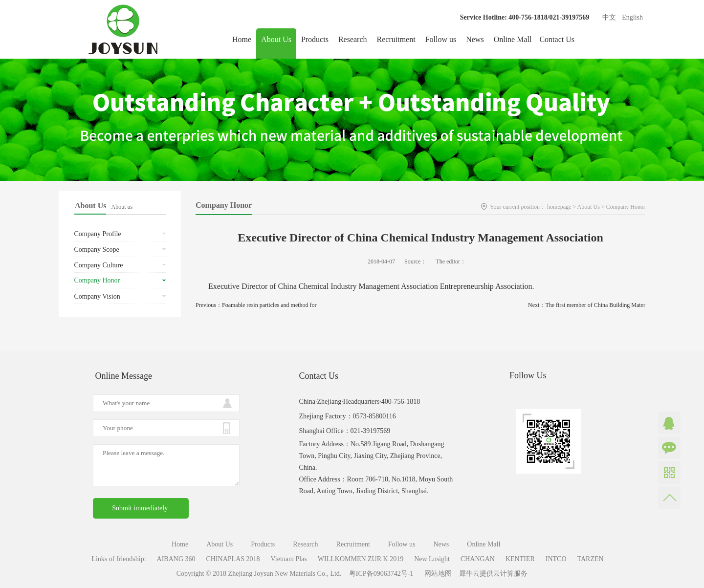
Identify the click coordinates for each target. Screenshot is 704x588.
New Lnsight (432, 559)
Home (242, 39)
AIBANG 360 (176, 559)
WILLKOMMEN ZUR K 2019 (361, 559)
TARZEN (591, 559)
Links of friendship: (119, 559)
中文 (609, 17)
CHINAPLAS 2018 (233, 559)
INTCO (556, 559)
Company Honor (626, 207)
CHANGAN (478, 559)
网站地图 (436, 574)
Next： (587, 305)
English (632, 17)
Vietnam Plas (289, 559)
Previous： (256, 305)
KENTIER (520, 559)
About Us (589, 207)
